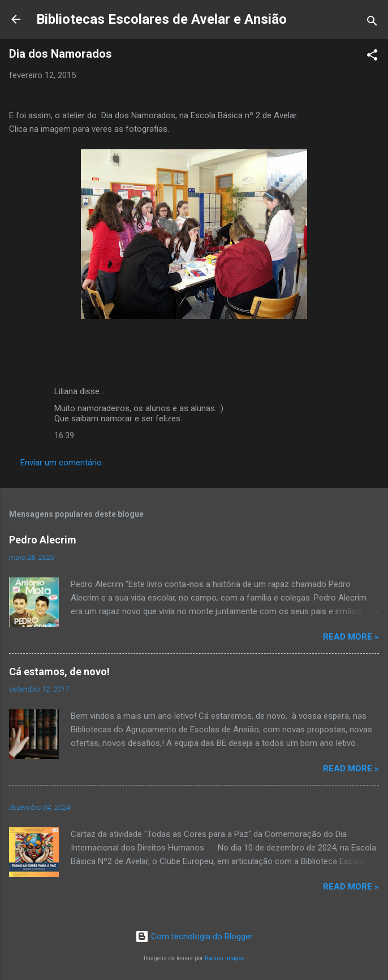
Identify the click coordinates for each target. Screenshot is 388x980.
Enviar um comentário (61, 463)
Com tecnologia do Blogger (194, 936)
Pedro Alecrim (43, 540)
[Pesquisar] (372, 23)
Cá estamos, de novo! (59, 672)
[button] (372, 57)
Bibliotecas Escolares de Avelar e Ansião (161, 19)
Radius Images (225, 958)
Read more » (351, 637)
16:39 (64, 435)
